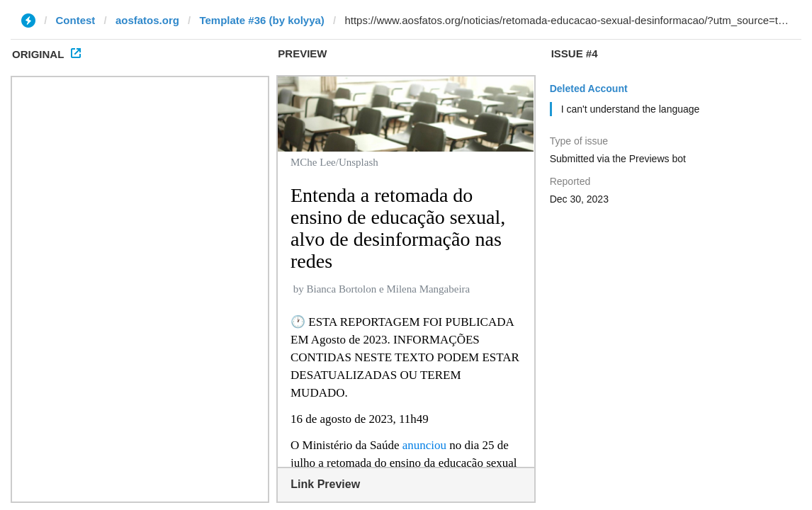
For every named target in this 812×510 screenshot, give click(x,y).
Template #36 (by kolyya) (261, 20)
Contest (76, 20)
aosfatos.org (147, 20)
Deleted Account (589, 89)
